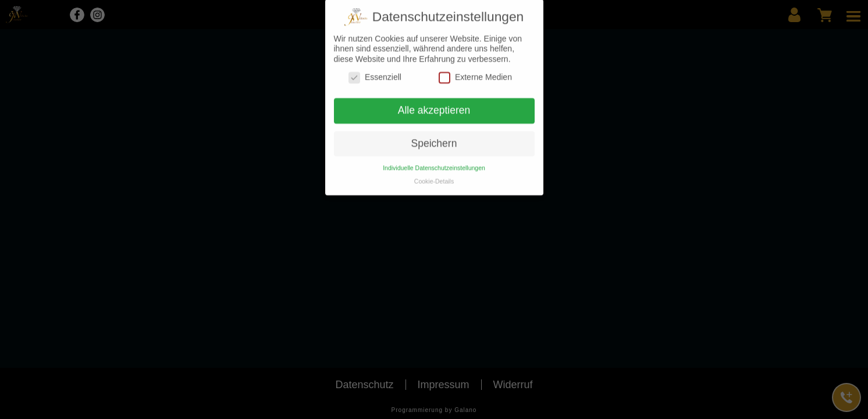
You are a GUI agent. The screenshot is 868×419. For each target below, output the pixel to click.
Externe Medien (475, 74)
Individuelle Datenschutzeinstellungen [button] (434, 164)
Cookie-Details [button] (434, 177)
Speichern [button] (434, 140)
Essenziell (375, 74)
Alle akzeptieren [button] (434, 106)
